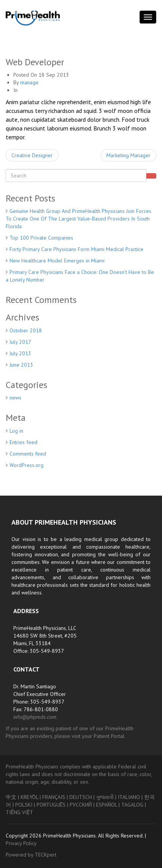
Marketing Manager (128, 155)
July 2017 (20, 342)
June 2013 (21, 365)
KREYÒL (29, 797)
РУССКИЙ (81, 805)
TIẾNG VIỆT (19, 812)
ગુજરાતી (105, 797)
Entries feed (23, 442)
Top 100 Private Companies (41, 238)
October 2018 (26, 330)
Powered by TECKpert (31, 855)
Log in (16, 431)
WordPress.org (26, 465)
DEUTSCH (81, 797)
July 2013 (20, 353)
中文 (11, 797)
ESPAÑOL (107, 805)
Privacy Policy (21, 843)
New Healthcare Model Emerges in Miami (57, 261)
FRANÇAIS (54, 797)
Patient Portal (109, 736)
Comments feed (28, 454)
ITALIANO (129, 797)
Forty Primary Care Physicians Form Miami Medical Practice (76, 249)
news (15, 398)
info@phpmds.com (35, 717)
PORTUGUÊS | (53, 805)
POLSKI (24, 805)
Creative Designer (32, 155)
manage (29, 82)
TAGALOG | (134, 805)
